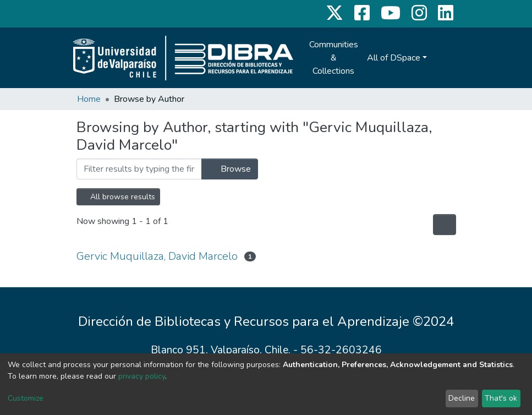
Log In (460, 58)
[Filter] (139, 169)
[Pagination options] (445, 225)
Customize (26, 398)
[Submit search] (438, 58)
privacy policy (142, 376)
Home (89, 99)
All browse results (118, 197)
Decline (462, 398)
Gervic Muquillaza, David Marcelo (157, 256)
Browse (230, 169)
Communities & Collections (334, 58)
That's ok (501, 398)
